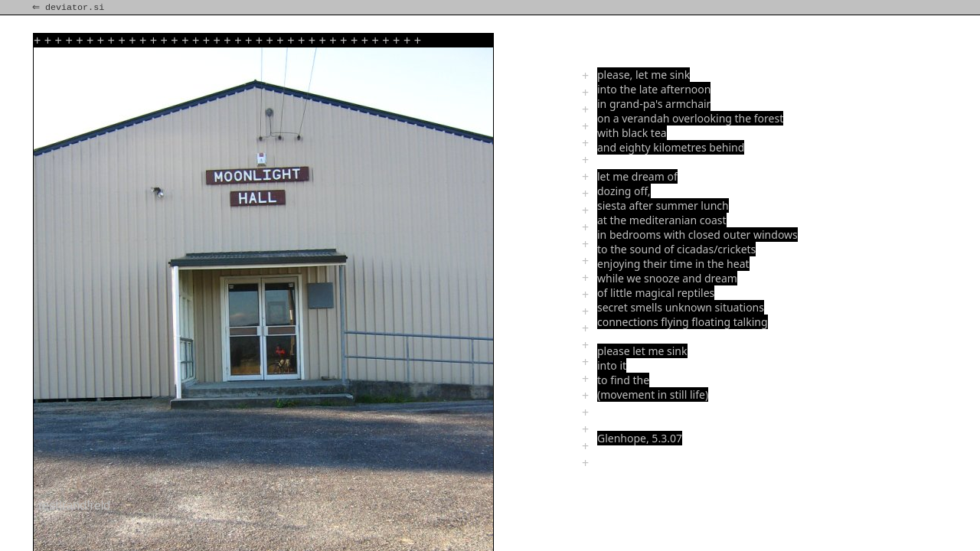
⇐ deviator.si (70, 8)
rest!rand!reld (74, 505)
